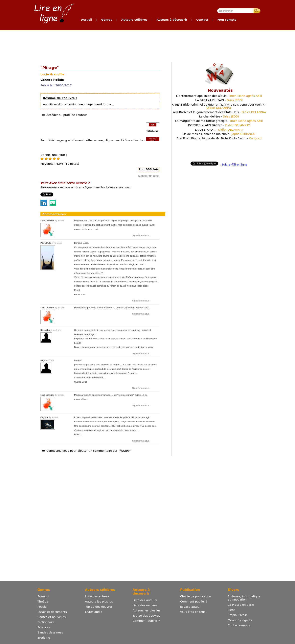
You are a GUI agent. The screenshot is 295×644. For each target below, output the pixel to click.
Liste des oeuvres (145, 605)
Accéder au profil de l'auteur (67, 115)
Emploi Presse (238, 615)
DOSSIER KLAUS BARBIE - (219, 125)
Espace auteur (190, 607)
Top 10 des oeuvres (99, 607)
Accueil (87, 20)
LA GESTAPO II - (219, 130)
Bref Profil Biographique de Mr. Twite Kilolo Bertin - (219, 138)
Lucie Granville (52, 74)
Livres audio (94, 612)
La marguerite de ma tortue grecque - (219, 121)
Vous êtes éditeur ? (194, 612)
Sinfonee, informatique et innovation (244, 598)
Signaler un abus (149, 176)
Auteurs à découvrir (172, 20)
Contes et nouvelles (52, 617)
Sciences (44, 627)
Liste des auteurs (97, 596)
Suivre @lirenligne (234, 165)
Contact (202, 20)
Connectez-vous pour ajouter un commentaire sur (89, 451)
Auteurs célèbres (134, 20)
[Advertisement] (147, 45)
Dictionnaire (46, 622)
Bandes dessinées (50, 632)
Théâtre (43, 602)
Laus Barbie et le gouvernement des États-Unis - (219, 112)
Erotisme (44, 638)
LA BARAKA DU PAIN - (219, 100)
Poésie (42, 607)
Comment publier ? (146, 621)
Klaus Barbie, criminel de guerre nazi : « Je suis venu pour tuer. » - (219, 106)
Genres (107, 20)
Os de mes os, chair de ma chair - (219, 134)
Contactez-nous (239, 625)
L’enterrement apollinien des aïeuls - (219, 96)
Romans (43, 596)
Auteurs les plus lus (99, 602)
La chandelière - (219, 116)
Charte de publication (196, 596)
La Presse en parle (241, 605)
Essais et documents (52, 612)
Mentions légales (240, 620)
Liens (232, 610)
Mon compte (227, 20)
